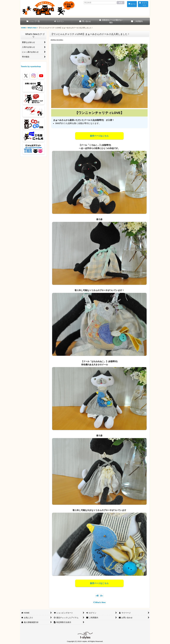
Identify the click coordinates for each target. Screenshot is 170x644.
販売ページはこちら (99, 136)
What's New (99, 602)
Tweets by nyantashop (31, 66)
